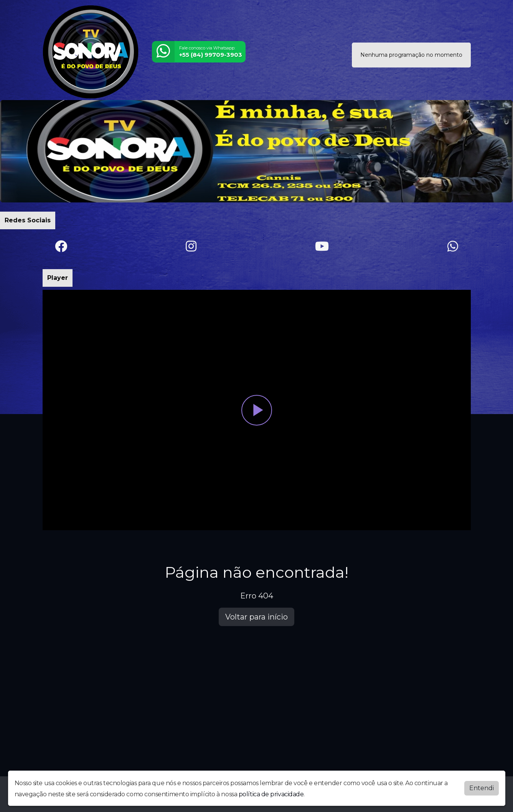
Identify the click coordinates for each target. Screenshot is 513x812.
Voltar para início (256, 617)
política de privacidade (271, 794)
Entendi (482, 788)
